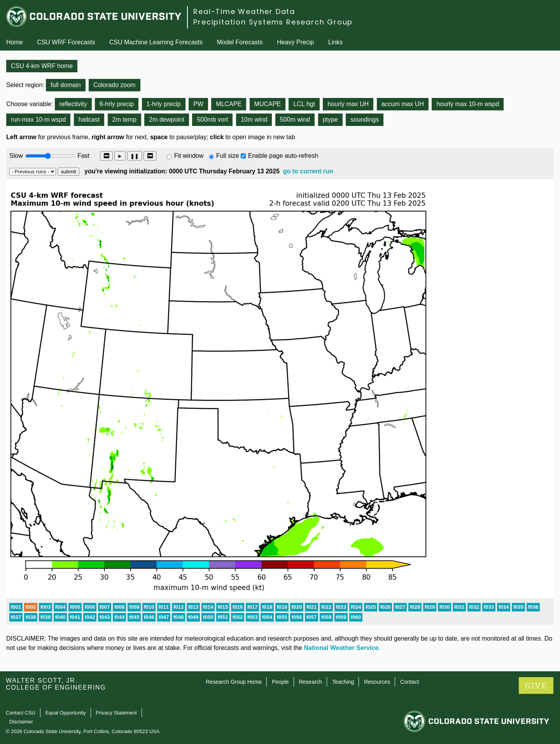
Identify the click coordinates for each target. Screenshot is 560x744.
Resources (377, 682)
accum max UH (403, 104)
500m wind (295, 120)
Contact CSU (21, 713)
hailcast (89, 120)
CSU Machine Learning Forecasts (156, 42)
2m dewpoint (167, 120)
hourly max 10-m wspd (468, 104)
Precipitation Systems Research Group (273, 22)
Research (310, 682)
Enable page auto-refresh (283, 156)
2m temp (124, 120)
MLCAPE (229, 104)
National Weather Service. (342, 648)
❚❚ (135, 156)
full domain (66, 85)
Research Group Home (234, 682)
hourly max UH (348, 104)
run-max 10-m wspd (38, 120)
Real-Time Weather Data (244, 11)
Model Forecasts (240, 42)
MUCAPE (268, 104)
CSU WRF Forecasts (66, 42)
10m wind (254, 120)
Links (335, 42)
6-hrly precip (117, 104)
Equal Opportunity (66, 713)
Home (15, 42)
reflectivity (73, 104)
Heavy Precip (295, 42)
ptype (330, 120)
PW (198, 104)
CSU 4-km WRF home (42, 66)
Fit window (189, 156)
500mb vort (212, 120)
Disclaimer (21, 722)
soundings (365, 120)
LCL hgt (304, 104)
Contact (409, 682)
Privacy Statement (116, 713)
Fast (83, 156)
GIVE (536, 686)
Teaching (343, 682)
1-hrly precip (164, 104)
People (280, 682)
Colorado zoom (115, 85)
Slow (16, 156)
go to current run (308, 171)
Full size (228, 156)
